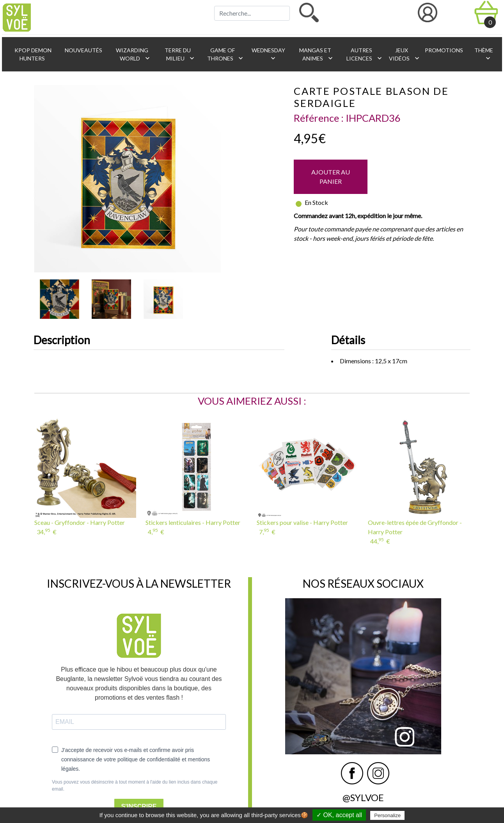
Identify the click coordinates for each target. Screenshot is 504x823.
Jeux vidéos (403, 54)
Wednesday (268, 54)
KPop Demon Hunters (32, 54)
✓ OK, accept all (339, 815)
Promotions (443, 50)
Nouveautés (83, 50)
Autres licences (364, 54)
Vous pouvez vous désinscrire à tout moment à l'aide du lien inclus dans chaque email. (135, 786)
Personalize (387, 815)
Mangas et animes (316, 54)
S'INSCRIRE (139, 806)
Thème (483, 54)
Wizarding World (133, 54)
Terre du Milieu (180, 54)
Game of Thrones (225, 54)
